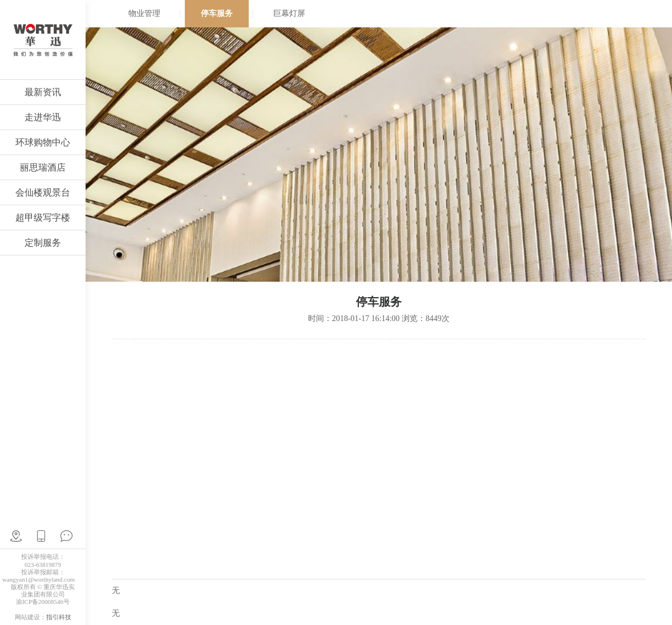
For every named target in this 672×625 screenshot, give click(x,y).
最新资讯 (43, 92)
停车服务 (217, 13)
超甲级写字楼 (43, 218)
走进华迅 (43, 117)
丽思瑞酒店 (43, 167)
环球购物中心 (43, 142)
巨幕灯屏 (289, 13)
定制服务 (43, 243)
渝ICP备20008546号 (43, 602)
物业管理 (144, 13)
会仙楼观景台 (43, 192)
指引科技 (59, 617)
